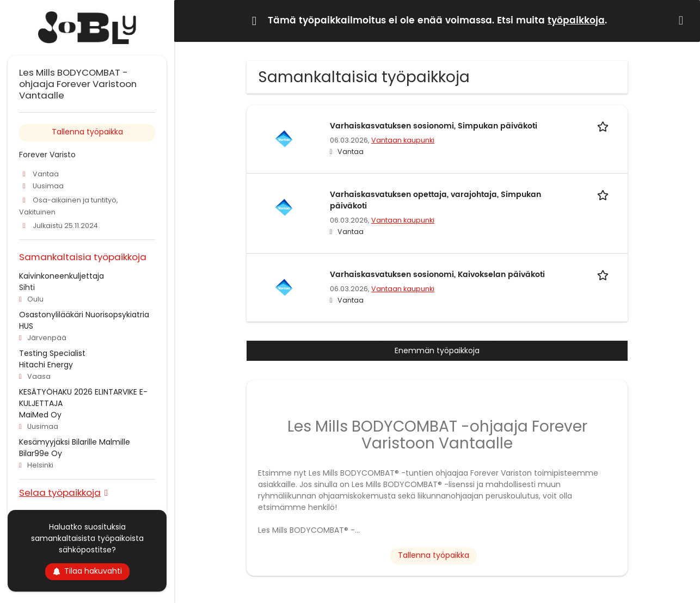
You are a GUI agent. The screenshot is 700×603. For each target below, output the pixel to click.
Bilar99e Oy (41, 453)
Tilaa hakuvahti (87, 571)
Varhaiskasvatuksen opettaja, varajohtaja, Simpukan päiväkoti (435, 200)
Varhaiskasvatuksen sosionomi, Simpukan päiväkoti (434, 126)
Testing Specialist (52, 353)
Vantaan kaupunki (403, 140)
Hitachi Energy (46, 365)
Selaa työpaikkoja (60, 492)
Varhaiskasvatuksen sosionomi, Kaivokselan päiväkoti (437, 275)
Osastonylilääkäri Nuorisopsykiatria (84, 315)
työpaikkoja (576, 21)
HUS (26, 326)
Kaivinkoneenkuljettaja (62, 276)
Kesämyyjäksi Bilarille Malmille (75, 442)
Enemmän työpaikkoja (437, 350)
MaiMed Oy (40, 415)
